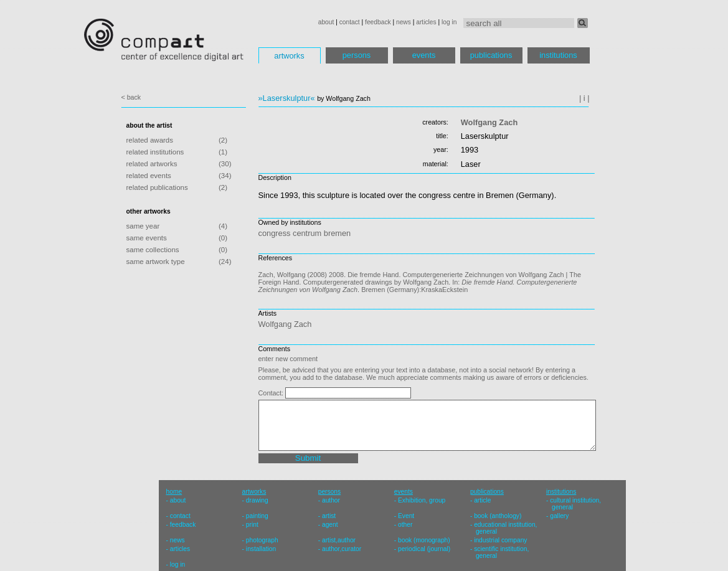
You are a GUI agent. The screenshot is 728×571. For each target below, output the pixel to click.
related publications (157, 187)
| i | (584, 98)
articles (426, 22)
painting (257, 516)
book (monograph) (424, 540)
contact (350, 22)
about (326, 22)
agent (330, 525)
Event (406, 516)
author (331, 500)
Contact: (272, 393)
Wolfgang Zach (489, 122)
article (482, 500)
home (174, 492)
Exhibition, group (422, 500)
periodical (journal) (424, 549)
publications (491, 55)
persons (357, 55)
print (252, 525)
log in (449, 22)
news (404, 22)
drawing (257, 500)
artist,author (339, 540)
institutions (558, 55)
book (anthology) (498, 516)
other (405, 525)
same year (143, 226)
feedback (378, 22)
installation (261, 549)
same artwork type (156, 262)
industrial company (500, 540)
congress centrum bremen (305, 233)
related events (149, 176)
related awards (150, 140)
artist (329, 516)
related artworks (152, 164)
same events (147, 238)
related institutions (155, 152)
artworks (289, 56)
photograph (262, 540)
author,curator (342, 549)
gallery (559, 516)
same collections (153, 250)
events (424, 55)
